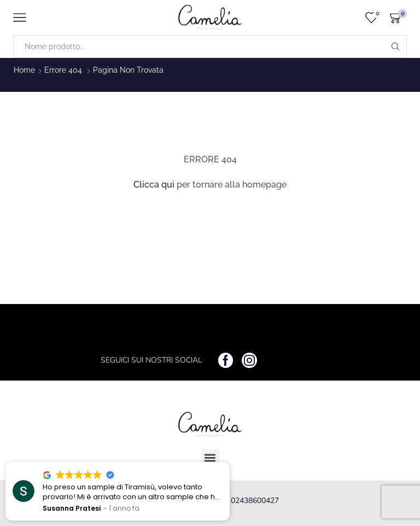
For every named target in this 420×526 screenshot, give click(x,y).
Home (24, 70)
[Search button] (395, 46)
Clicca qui (154, 185)
